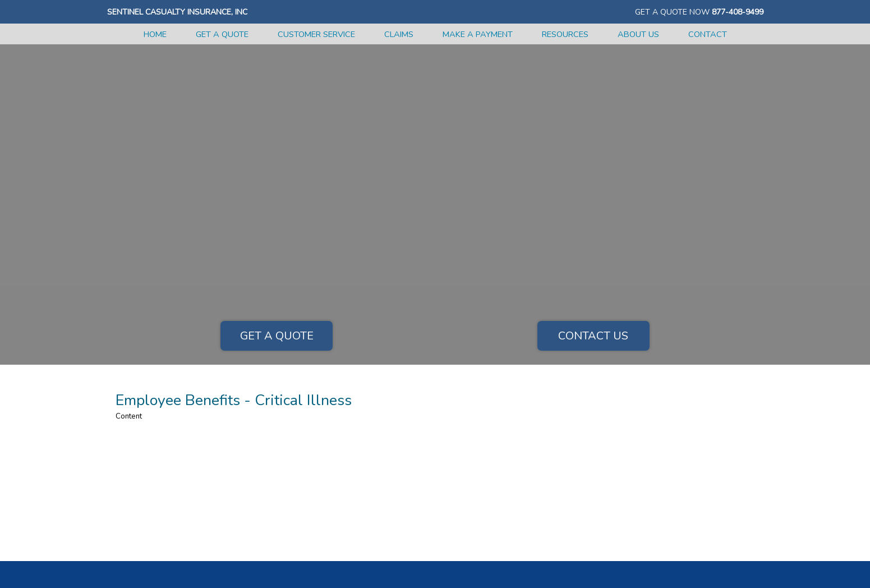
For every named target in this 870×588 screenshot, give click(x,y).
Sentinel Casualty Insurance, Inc (177, 12)
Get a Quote (277, 336)
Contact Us (593, 336)
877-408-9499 (738, 12)
